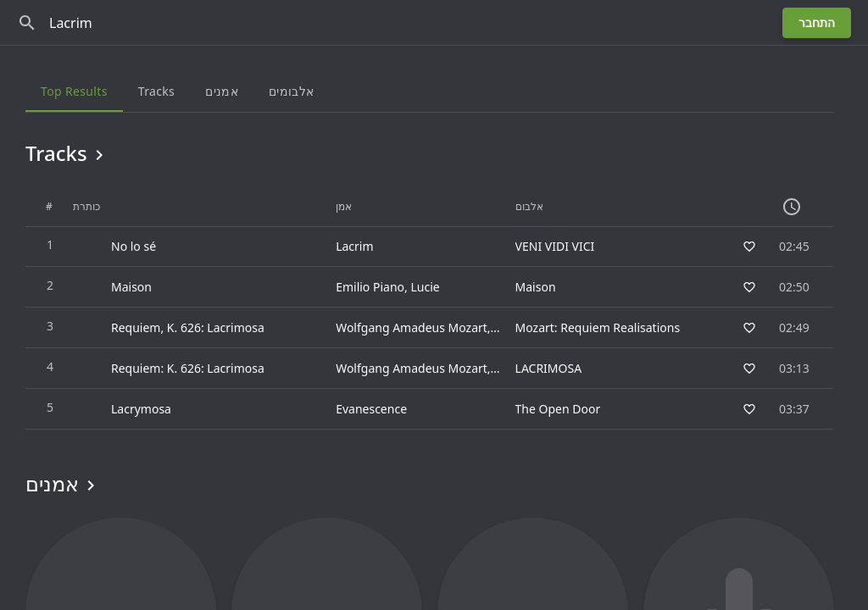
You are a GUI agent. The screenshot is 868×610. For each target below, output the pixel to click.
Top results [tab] (74, 91)
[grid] (430, 308)
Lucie (425, 287)
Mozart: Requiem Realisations (598, 327)
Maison (536, 287)
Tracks (67, 153)
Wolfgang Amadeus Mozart (412, 327)
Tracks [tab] (156, 91)
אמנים (63, 484)
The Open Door (558, 409)
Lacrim (354, 246)
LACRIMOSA (549, 368)
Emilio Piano (370, 287)
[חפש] (27, 23)
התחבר (817, 22)
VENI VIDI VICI (555, 246)
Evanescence (371, 409)
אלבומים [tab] (291, 91)
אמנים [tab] (222, 91)
